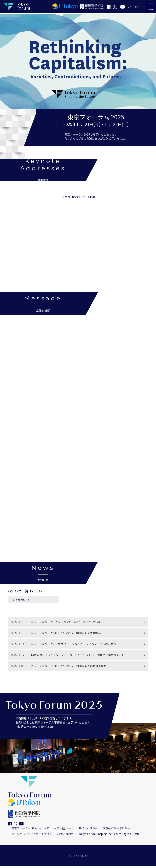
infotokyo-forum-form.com (35, 729)
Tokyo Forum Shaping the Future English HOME (109, 836)
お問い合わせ (65, 836)
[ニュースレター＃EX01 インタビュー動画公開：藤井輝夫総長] (78, 668)
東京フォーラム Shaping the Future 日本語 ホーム (43, 830)
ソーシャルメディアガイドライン (32, 836)
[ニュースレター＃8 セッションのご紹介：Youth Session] (78, 624)
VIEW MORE (35, 602)
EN (137, 7)
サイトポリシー (88, 830)
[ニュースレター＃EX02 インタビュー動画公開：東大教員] (78, 635)
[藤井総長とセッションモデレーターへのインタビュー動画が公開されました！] (78, 657)
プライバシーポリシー (116, 830)
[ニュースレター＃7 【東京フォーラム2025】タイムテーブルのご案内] (78, 646)
